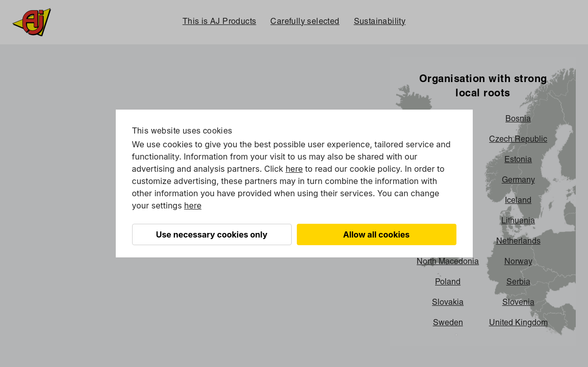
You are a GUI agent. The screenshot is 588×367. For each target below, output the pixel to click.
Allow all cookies (377, 234)
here (294, 169)
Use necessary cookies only (212, 234)
